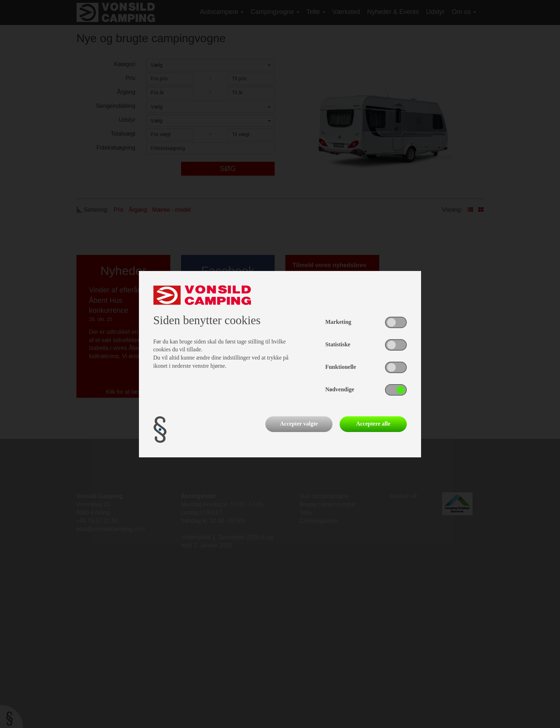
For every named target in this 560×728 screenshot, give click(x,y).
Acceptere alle (373, 424)
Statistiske (338, 344)
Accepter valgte (299, 424)
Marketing (338, 322)
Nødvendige (340, 389)
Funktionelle (341, 367)
